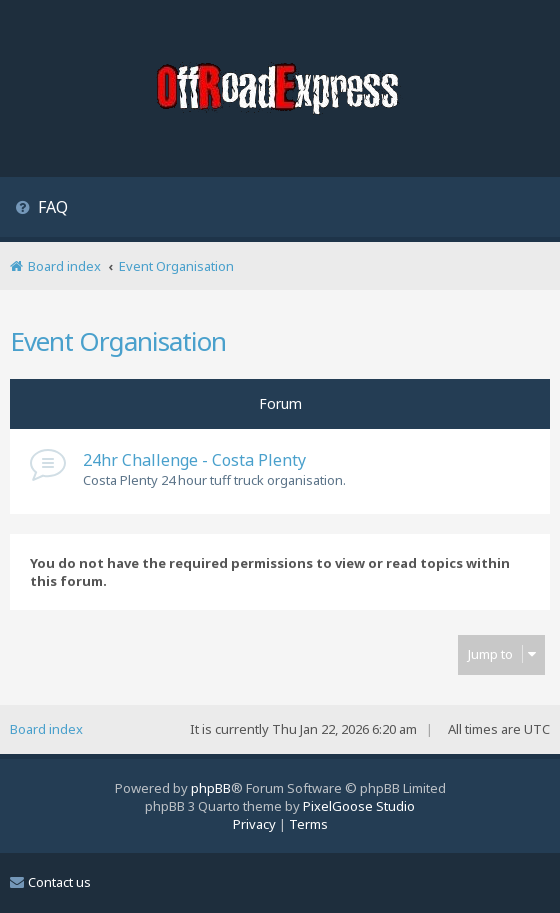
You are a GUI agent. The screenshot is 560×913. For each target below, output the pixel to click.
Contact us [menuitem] (50, 882)
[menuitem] (41, 209)
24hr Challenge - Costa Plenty (194, 460)
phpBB (211, 788)
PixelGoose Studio (359, 806)
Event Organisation (118, 341)
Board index (46, 729)
